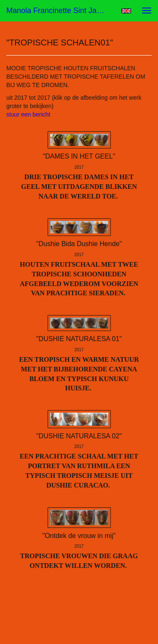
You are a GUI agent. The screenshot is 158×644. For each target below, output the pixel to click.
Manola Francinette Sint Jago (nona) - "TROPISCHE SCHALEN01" (60, 11)
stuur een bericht (28, 114)
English (126, 11)
